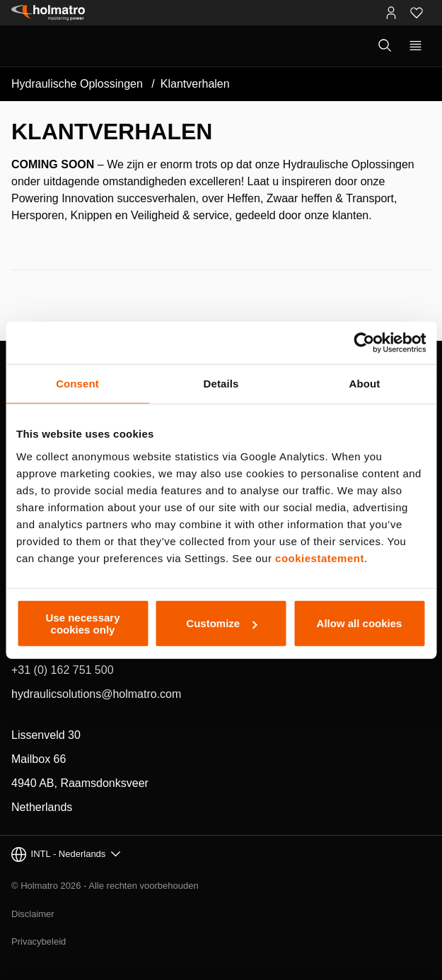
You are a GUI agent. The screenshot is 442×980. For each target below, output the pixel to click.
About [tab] (365, 384)
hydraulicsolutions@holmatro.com (96, 694)
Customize (221, 623)
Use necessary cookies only (82, 623)
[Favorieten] (417, 13)
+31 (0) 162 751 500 (63, 670)
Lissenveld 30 (46, 735)
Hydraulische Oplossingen (77, 84)
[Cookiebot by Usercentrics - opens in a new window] (364, 343)
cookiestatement (320, 558)
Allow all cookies (360, 623)
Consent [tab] (77, 384)
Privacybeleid (39, 941)
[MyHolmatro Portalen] (391, 13)
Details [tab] (221, 384)
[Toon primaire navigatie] (415, 46)
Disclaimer (33, 914)
